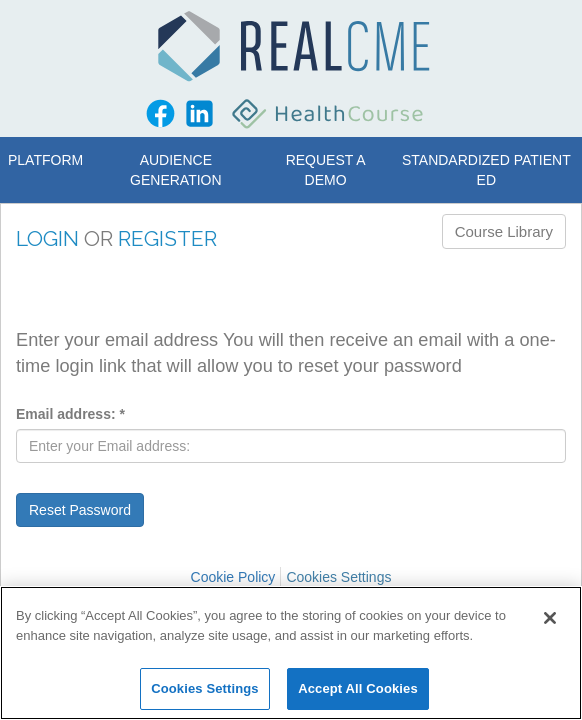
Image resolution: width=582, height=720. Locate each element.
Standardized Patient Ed (486, 170)
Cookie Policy (233, 577)
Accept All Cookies (358, 688)
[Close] (550, 618)
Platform (45, 160)
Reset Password (80, 510)
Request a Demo (326, 170)
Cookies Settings (338, 577)
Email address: (70, 414)
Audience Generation (176, 170)
